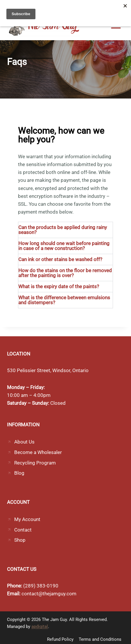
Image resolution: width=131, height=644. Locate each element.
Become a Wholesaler (38, 452)
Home (12, 76)
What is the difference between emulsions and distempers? (64, 300)
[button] (65, 230)
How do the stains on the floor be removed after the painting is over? (65, 273)
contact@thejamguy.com (49, 594)
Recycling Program (35, 463)
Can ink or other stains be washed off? (60, 259)
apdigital (40, 627)
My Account (27, 519)
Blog (19, 473)
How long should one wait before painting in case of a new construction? (64, 246)
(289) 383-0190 (41, 586)
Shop (20, 540)
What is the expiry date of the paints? (59, 286)
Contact (23, 530)
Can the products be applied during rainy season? (63, 230)
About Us (24, 442)
